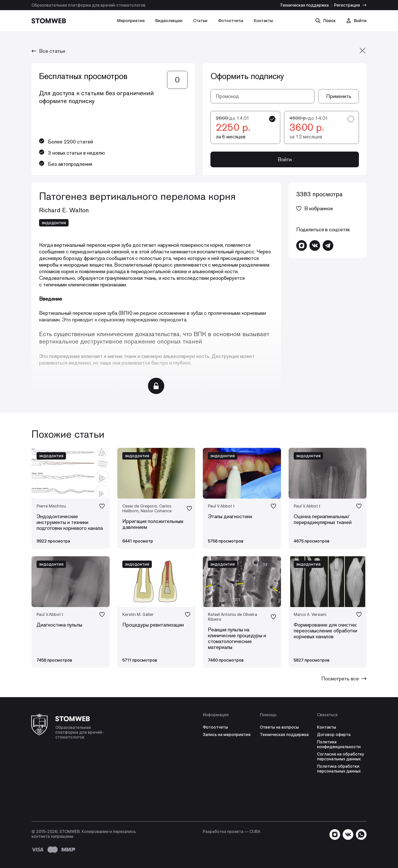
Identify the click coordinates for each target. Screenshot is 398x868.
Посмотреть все (344, 679)
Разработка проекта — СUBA (231, 832)
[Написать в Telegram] (328, 245)
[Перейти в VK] (315, 245)
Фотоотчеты (231, 21)
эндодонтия (54, 223)
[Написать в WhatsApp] (361, 834)
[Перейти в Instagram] (302, 245)
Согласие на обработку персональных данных (341, 757)
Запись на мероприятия (227, 735)
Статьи (200, 21)
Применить (339, 96)
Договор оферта (334, 735)
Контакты (263, 21)
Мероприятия (131, 21)
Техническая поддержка (304, 5)
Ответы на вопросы (279, 727)
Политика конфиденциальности (339, 744)
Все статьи (48, 51)
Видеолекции (169, 21)
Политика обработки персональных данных (339, 769)
